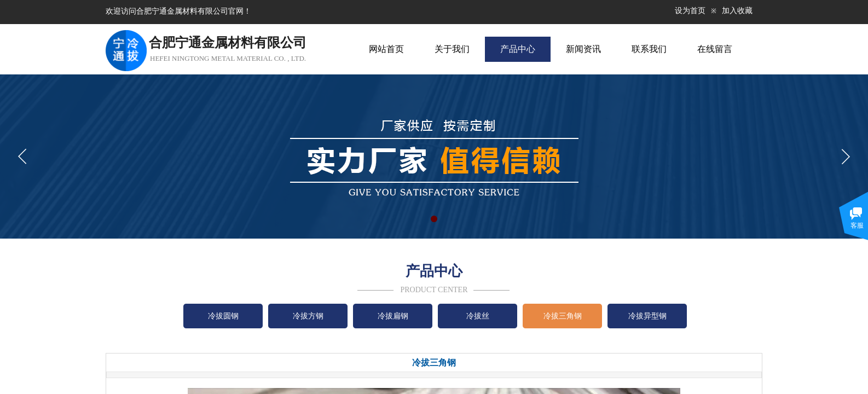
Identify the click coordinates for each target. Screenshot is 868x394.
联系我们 (649, 49)
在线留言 (715, 49)
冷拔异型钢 (647, 316)
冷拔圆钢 (223, 316)
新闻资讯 (583, 49)
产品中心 (518, 49)
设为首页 (690, 11)
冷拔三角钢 (563, 316)
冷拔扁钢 (393, 316)
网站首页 (386, 49)
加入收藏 (737, 11)
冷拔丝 (478, 316)
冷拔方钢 (308, 316)
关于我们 (452, 49)
